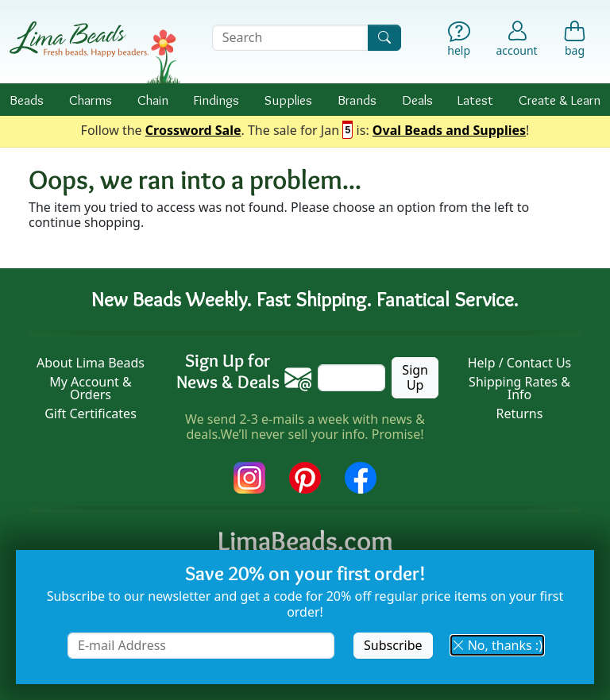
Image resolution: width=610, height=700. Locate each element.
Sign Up (415, 377)
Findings (216, 100)
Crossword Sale (193, 131)
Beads (27, 100)
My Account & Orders (91, 388)
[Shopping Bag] (575, 41)
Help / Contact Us (520, 363)
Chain (153, 100)
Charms (91, 100)
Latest (475, 100)
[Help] (459, 41)
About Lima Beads (91, 363)
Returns (520, 413)
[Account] (517, 38)
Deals (417, 100)
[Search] (384, 38)
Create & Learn (560, 100)
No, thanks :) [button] (497, 645)
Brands (357, 100)
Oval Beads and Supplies (449, 131)
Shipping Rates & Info (519, 388)
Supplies (288, 100)
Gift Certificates (91, 413)
